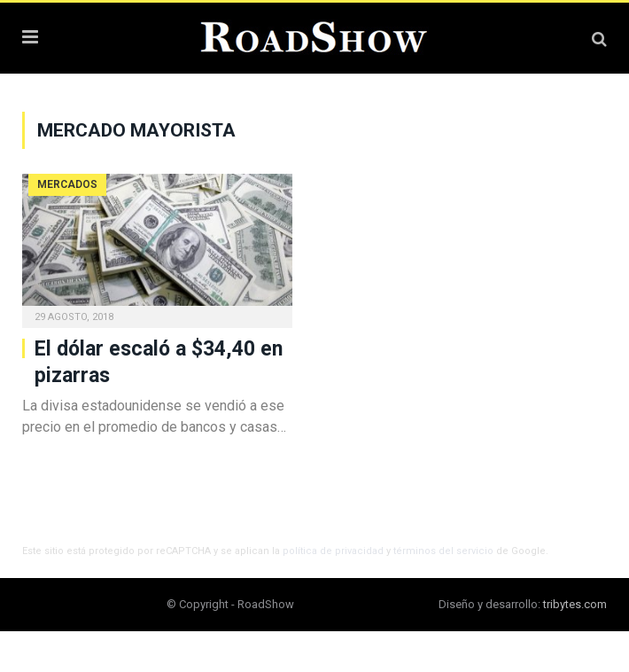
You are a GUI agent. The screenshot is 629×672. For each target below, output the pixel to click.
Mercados (67, 184)
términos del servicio (443, 551)
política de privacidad (333, 551)
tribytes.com (575, 604)
